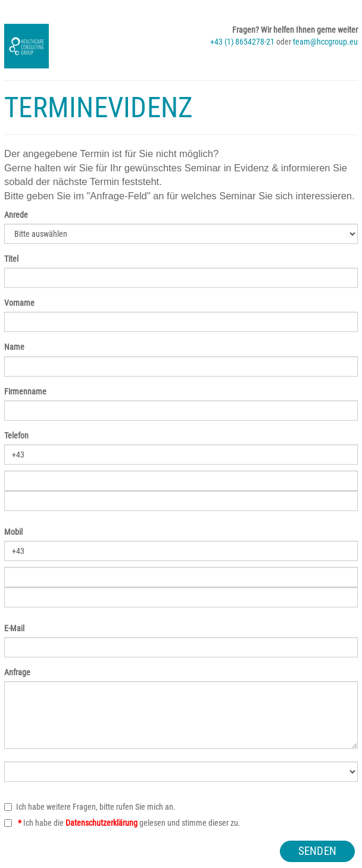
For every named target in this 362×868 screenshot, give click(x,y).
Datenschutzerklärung (102, 823)
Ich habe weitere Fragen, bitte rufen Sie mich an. (90, 807)
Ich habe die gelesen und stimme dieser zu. (122, 823)
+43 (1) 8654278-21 (242, 42)
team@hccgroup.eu (325, 42)
